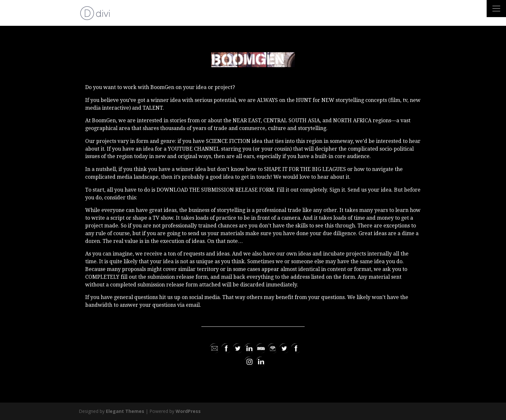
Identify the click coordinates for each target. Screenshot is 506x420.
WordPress (188, 411)
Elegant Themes (125, 411)
